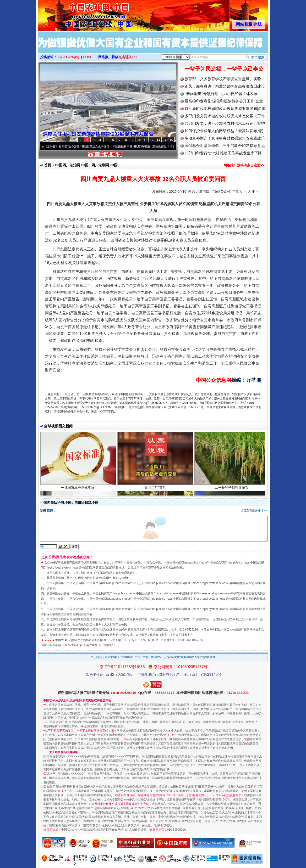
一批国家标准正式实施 (78, 489)
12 (152, 140)
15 (171, 140)
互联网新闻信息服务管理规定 (114, 573)
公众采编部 (112, 657)
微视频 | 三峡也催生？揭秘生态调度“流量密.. (172, 147)
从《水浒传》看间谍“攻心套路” (63, 147)
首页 (48, 165)
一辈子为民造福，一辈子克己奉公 (224, 69)
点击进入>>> (128, 57)
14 (165, 140)
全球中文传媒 (78, 14)
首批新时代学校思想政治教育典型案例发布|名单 (225, 109)
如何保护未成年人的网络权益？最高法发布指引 (225, 131)
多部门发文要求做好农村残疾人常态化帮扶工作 (225, 116)
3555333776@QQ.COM (74, 57)
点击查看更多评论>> (254, 510)
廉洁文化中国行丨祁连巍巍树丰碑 (113, 147)
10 (139, 140)
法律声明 (127, 657)
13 (158, 140)
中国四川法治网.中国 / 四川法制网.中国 (86, 165)
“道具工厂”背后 (155, 489)
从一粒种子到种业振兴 (232, 489)
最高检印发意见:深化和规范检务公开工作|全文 (224, 101)
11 (145, 140)
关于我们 (96, 657)
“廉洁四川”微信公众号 (214, 192)
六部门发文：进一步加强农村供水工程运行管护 (225, 123)
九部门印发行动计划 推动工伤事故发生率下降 (223, 153)
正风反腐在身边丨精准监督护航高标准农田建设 (225, 86)
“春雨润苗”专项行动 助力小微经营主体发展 (221, 94)
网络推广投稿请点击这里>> (244, 165)
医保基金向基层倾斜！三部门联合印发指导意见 (225, 146)
